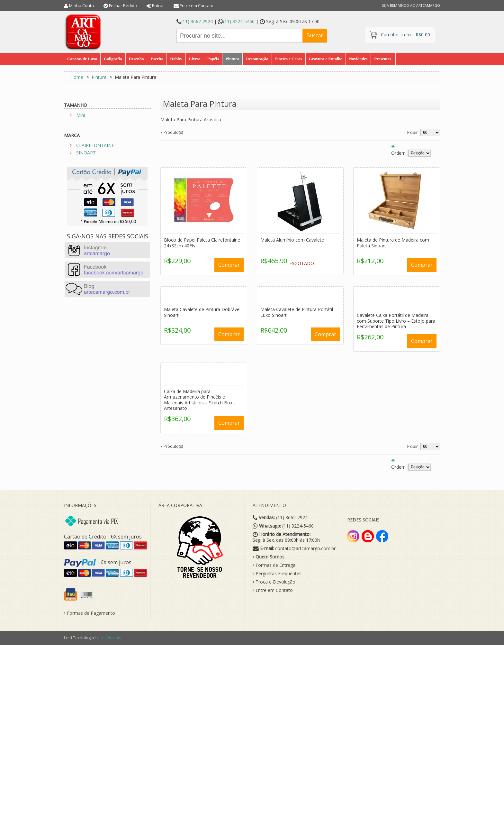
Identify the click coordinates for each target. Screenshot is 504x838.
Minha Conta (81, 5)
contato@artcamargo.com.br (305, 548)
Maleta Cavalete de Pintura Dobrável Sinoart (202, 312)
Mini (81, 115)
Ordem (398, 153)
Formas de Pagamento (90, 613)
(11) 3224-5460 (239, 21)
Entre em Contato (197, 5)
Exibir (412, 132)
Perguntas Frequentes (277, 574)
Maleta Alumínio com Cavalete (292, 240)
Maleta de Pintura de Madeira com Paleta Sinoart (393, 243)
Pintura (99, 77)
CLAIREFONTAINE (95, 145)
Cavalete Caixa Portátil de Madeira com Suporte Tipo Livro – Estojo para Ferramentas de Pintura (396, 321)
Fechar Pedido (123, 5)
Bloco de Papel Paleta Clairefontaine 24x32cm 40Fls (202, 243)
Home (77, 77)
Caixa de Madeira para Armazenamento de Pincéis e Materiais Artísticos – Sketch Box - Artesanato (200, 400)
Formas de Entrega (274, 565)
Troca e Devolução (274, 582)
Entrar (158, 5)
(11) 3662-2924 (197, 21)
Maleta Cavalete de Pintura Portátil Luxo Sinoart (297, 312)
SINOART (86, 153)
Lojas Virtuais (108, 638)
